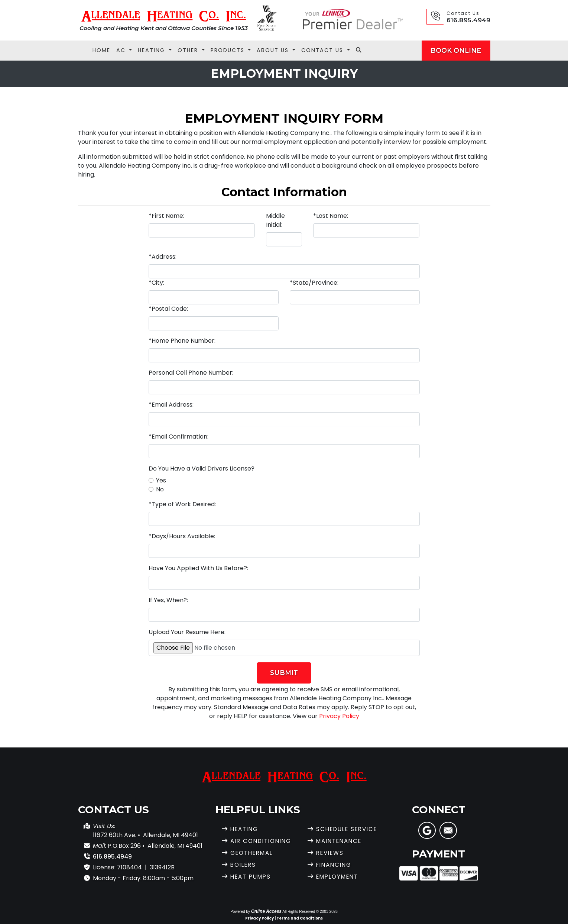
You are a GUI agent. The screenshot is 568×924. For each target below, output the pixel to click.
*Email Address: (171, 405)
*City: (156, 283)
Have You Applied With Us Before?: (198, 568)
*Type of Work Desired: (182, 504)
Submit (284, 673)
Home (101, 50)
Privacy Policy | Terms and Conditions (284, 918)
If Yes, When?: (168, 600)
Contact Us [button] (323, 50)
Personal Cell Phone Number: (191, 373)
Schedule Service (350, 829)
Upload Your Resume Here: (187, 632)
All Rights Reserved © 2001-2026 (310, 912)
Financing (335, 865)
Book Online (456, 50)
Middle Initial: (275, 220)
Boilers (244, 865)
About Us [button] (274, 50)
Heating (246, 829)
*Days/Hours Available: (182, 536)
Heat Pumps (252, 877)
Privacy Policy (339, 716)
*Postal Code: (168, 309)
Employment (340, 877)
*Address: (163, 257)
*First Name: (166, 216)
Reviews (331, 853)
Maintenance (341, 841)
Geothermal (254, 853)
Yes (161, 480)
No (160, 489)
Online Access (266, 911)
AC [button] (122, 50)
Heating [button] (152, 50)
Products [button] (229, 50)
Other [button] (189, 50)
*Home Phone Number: (182, 341)
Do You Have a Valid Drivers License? (202, 469)
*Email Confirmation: (178, 437)
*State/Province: (314, 283)
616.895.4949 (468, 20)
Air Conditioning (264, 841)
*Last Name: (331, 216)
